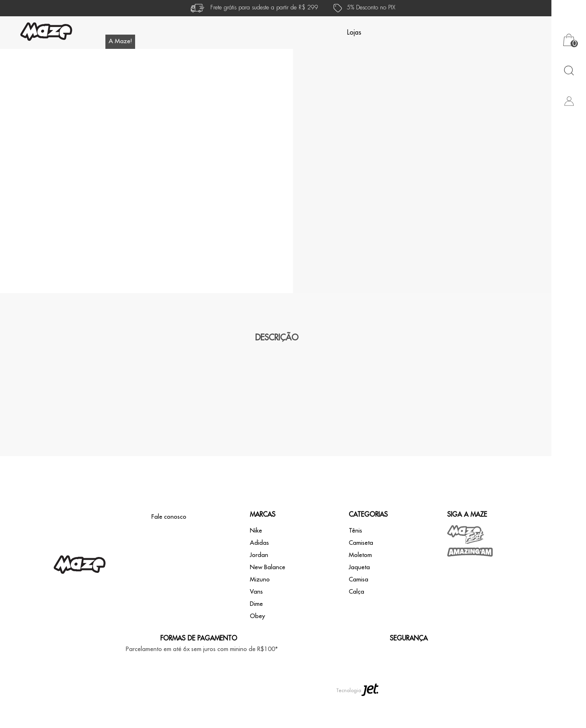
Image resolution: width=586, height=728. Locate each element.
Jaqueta (359, 598)
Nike (256, 561)
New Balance (268, 598)
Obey (257, 647)
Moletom (360, 586)
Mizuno (260, 610)
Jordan (259, 586)
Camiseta (361, 573)
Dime (256, 635)
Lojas (354, 33)
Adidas (259, 573)
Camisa (359, 610)
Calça (356, 622)
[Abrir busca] (569, 70)
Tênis (355, 561)
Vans (256, 622)
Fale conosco (169, 547)
